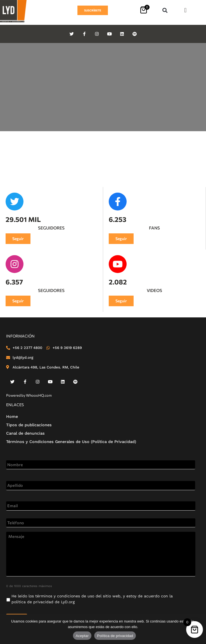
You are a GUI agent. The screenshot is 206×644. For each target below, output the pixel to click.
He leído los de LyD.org (92, 599)
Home (12, 416)
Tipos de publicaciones (29, 425)
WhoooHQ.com (39, 395)
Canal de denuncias (25, 433)
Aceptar (82, 636)
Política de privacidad (115, 636)
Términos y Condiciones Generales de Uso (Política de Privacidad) (71, 442)
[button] (165, 10)
